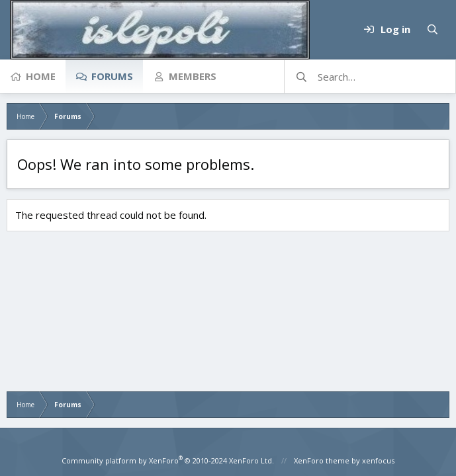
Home (41, 76)
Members (193, 76)
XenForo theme (322, 460)
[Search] (432, 30)
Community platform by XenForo (168, 460)
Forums (112, 76)
